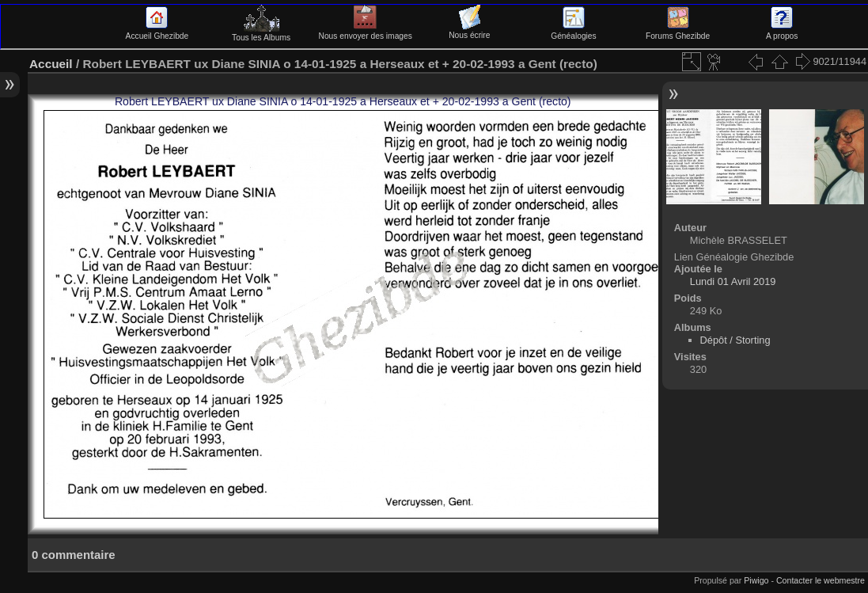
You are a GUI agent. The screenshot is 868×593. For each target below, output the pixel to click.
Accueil (51, 64)
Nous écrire (469, 31)
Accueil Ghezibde (157, 32)
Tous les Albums (261, 33)
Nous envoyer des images (366, 32)
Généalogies (573, 32)
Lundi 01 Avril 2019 (733, 281)
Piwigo (756, 580)
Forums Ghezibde (678, 32)
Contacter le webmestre (821, 580)
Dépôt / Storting (735, 340)
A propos (782, 32)
